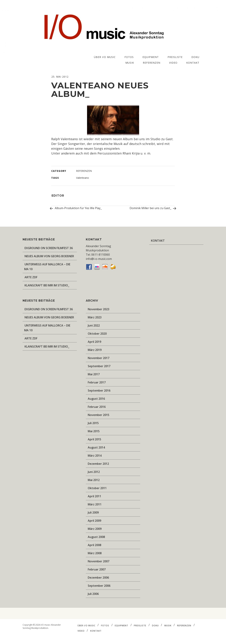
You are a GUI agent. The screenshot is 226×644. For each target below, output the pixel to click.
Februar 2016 (97, 407)
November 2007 (99, 561)
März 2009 (95, 529)
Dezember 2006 (98, 578)
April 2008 (94, 545)
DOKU (195, 57)
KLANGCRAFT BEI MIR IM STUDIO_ (47, 285)
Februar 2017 (97, 382)
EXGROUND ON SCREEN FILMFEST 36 (49, 248)
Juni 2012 (94, 472)
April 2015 (94, 439)
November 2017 (99, 358)
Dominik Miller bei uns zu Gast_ (152, 209)
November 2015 (99, 415)
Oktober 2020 (97, 334)
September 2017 (99, 366)
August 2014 (96, 447)
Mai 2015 (94, 431)
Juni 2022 (94, 325)
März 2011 (95, 504)
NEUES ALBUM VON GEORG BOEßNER (49, 256)
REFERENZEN (152, 63)
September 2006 (99, 586)
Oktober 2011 (97, 488)
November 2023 (99, 309)
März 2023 (95, 317)
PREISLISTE (175, 57)
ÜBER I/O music (105, 57)
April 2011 (94, 496)
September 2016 (99, 391)
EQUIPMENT (151, 57)
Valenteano (83, 178)
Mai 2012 (94, 480)
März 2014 (95, 456)
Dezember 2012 (98, 464)
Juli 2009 (93, 512)
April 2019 (94, 342)
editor (58, 196)
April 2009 (94, 521)
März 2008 (95, 553)
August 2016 (96, 399)
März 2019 (95, 350)
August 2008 (96, 537)
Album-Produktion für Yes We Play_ (76, 209)
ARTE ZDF (31, 277)
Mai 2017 (94, 374)
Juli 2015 (93, 423)
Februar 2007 (97, 569)
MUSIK (130, 63)
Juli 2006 (93, 594)
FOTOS (129, 57)
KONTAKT (193, 63)
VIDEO (173, 63)
